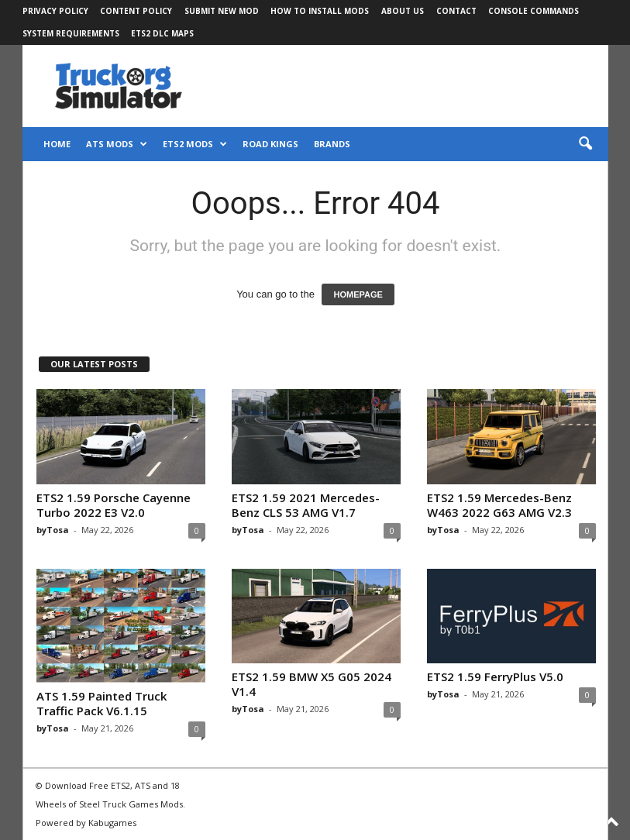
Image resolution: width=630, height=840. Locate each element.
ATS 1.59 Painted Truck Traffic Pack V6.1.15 (102, 703)
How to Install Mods (320, 11)
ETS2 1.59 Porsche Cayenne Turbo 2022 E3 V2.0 (114, 505)
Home (57, 144)
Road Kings (270, 144)
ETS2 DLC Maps (162, 33)
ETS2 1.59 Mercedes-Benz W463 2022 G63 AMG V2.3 (499, 505)
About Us (403, 11)
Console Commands (534, 11)
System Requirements (71, 33)
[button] (585, 144)
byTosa (53, 530)
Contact (456, 11)
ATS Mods (117, 144)
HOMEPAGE (358, 294)
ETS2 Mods (195, 144)
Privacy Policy (55, 11)
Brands (332, 144)
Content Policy (136, 11)
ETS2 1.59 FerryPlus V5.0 (495, 676)
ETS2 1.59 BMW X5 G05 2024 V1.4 (312, 684)
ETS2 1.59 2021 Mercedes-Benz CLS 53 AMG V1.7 (306, 505)
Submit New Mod (222, 11)
